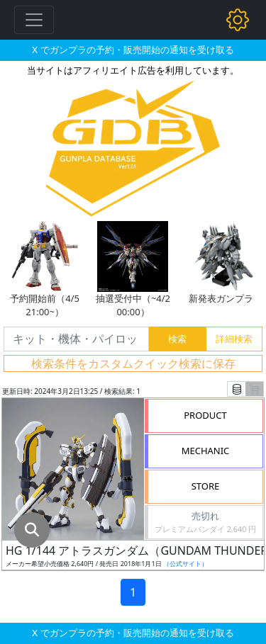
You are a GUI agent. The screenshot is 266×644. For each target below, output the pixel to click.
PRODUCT (205, 415)
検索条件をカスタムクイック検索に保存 (133, 363)
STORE (206, 486)
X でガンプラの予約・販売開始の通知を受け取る (133, 50)
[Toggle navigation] (34, 20)
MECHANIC (206, 451)
